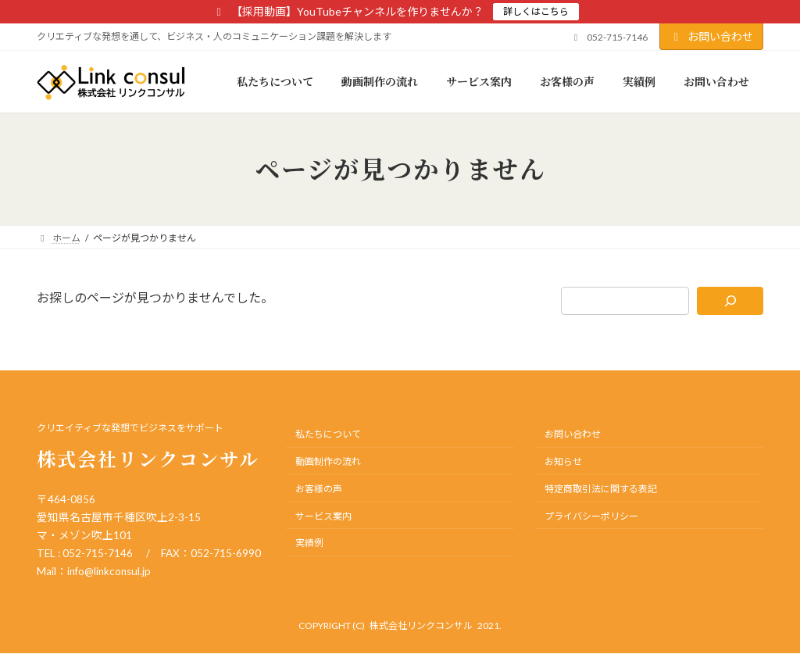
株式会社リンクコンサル (421, 626)
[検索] (730, 301)
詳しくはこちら (536, 11)
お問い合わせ (712, 36)
